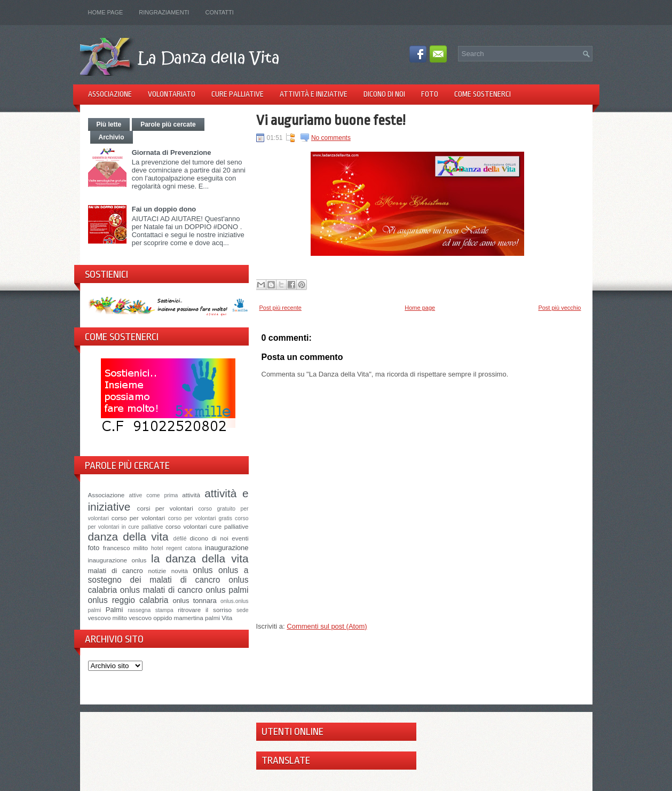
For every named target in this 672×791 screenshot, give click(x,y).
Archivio (112, 137)
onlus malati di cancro (161, 590)
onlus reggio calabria (128, 600)
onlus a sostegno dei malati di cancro (168, 575)
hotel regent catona (176, 548)
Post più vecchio (559, 308)
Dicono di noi (384, 94)
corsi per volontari (165, 508)
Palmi (114, 610)
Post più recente (281, 308)
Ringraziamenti (164, 12)
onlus (203, 570)
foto (94, 548)
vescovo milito (108, 618)
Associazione (110, 94)
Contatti (219, 12)
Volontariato (172, 94)
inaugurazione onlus (117, 560)
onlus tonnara (194, 601)
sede (243, 610)
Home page (106, 12)
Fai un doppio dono (164, 209)
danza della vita (128, 537)
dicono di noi (209, 538)
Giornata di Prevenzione (172, 152)
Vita (227, 618)
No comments (331, 138)
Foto (430, 94)
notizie (157, 571)
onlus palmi (227, 590)
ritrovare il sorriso (205, 610)
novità (180, 571)
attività (191, 495)
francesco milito (125, 548)
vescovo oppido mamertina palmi (174, 618)
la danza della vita (200, 558)
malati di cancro (116, 571)
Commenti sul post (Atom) (327, 626)
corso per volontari (138, 518)
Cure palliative (238, 94)
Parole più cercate (168, 124)
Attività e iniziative (314, 94)
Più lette (109, 124)
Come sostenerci (483, 94)
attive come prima (154, 495)
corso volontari (186, 526)
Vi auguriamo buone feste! (331, 120)
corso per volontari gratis (200, 518)
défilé (180, 539)
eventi (240, 538)
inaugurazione (227, 548)
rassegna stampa (151, 610)
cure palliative (229, 526)
